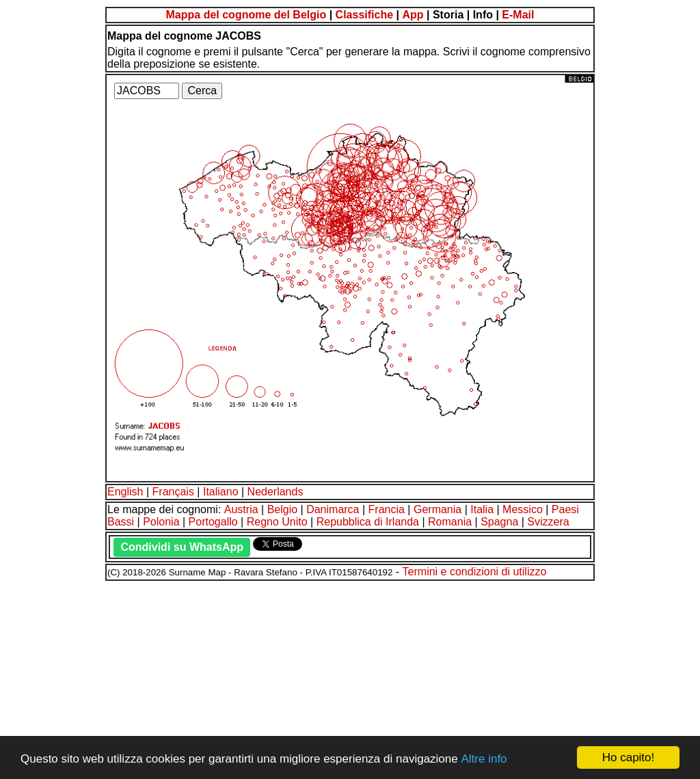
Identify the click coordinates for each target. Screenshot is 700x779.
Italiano (221, 492)
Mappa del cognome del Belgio (246, 15)
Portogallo (213, 522)
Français (173, 492)
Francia (387, 509)
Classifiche (364, 15)
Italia (482, 509)
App (413, 15)
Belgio (282, 509)
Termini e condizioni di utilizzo (475, 572)
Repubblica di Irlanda (368, 522)
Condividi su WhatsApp (182, 547)
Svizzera (548, 522)
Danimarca (333, 509)
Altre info (484, 759)
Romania (450, 522)
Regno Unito (277, 522)
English (125, 492)
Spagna (499, 522)
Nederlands (275, 492)
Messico (523, 509)
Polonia (161, 522)
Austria (241, 509)
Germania (437, 509)
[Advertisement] (350, 678)
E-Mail (518, 15)
